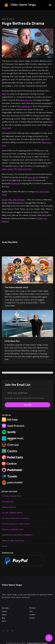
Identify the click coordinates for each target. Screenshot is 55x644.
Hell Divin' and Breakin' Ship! (13, 529)
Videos (4, 611)
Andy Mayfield (10, 242)
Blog (3, 618)
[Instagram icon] (3, 631)
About (4, 615)
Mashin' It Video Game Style (13, 541)
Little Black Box (12, 341)
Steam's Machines (9, 507)
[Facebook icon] (8, 631)
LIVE (31, 611)
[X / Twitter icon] (13, 631)
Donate (32, 618)
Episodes (5, 608)
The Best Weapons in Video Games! (16, 524)
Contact (32, 615)
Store (4, 621)
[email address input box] (27, 393)
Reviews (32, 608)
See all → (6, 546)
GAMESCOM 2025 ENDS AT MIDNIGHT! (17, 535)
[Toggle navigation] (50, 5)
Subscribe (28, 405)
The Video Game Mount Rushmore (16, 518)
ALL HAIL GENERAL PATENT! (12, 513)
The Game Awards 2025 (16, 287)
